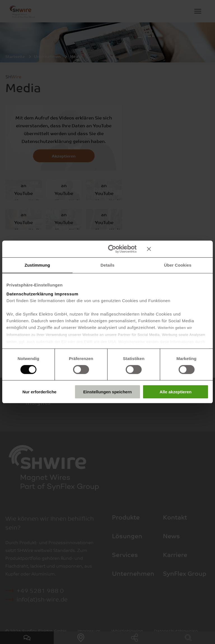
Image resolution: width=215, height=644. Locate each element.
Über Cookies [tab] (178, 265)
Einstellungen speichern (107, 392)
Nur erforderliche (39, 392)
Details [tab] (107, 265)
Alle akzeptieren (176, 392)
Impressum (66, 294)
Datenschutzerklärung (30, 294)
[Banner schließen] (178, 249)
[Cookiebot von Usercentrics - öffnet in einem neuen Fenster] (112, 249)
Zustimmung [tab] (37, 265)
